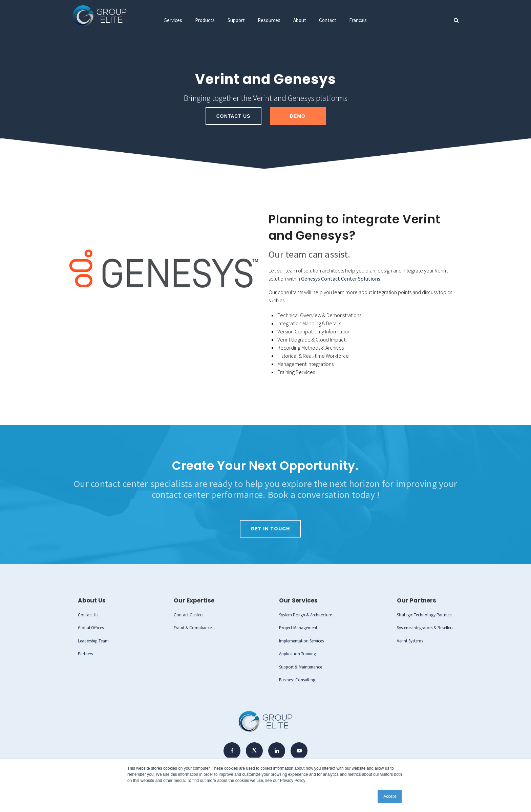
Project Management (298, 627)
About (300, 20)
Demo (298, 116)
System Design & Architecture (305, 615)
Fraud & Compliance (193, 627)
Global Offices (91, 627)
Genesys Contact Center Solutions (341, 279)
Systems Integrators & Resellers (425, 627)
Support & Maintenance (301, 667)
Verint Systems (410, 641)
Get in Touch (270, 528)
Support (236, 20)
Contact (328, 20)
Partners (85, 653)
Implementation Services (301, 641)
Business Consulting (297, 679)
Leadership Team (93, 641)
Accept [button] (390, 796)
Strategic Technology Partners (424, 615)
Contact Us (233, 116)
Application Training (298, 653)
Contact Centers (188, 615)
